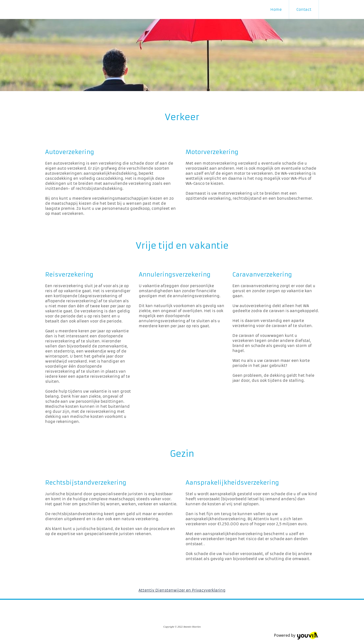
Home (276, 9)
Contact (304, 9)
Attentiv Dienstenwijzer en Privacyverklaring (182, 590)
